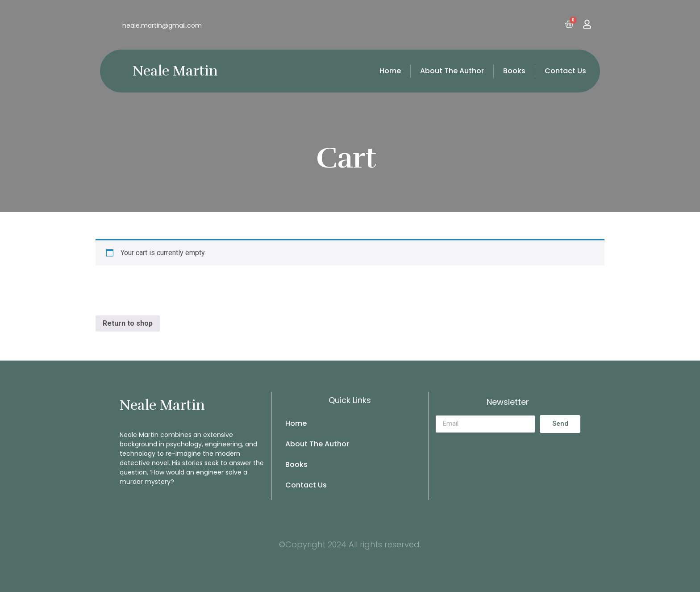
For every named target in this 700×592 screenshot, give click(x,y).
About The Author (452, 71)
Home (390, 71)
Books (514, 71)
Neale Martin (175, 71)
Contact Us (565, 71)
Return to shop (128, 323)
